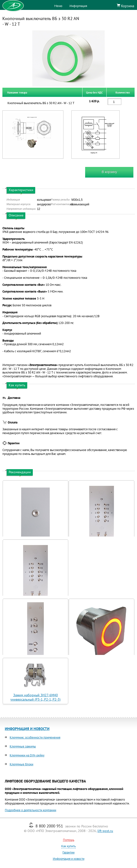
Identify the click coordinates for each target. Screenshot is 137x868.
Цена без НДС (94, 92)
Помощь (69, 840)
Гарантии (68, 852)
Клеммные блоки (21, 764)
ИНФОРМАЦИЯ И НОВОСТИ (27, 729)
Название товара (17, 92)
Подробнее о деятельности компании (31, 810)
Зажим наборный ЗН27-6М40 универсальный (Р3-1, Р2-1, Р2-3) (35, 697)
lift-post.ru (105, 831)
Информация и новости (69, 859)
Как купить (68, 846)
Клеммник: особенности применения (35, 737)
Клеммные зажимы (23, 746)
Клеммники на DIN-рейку (27, 755)
